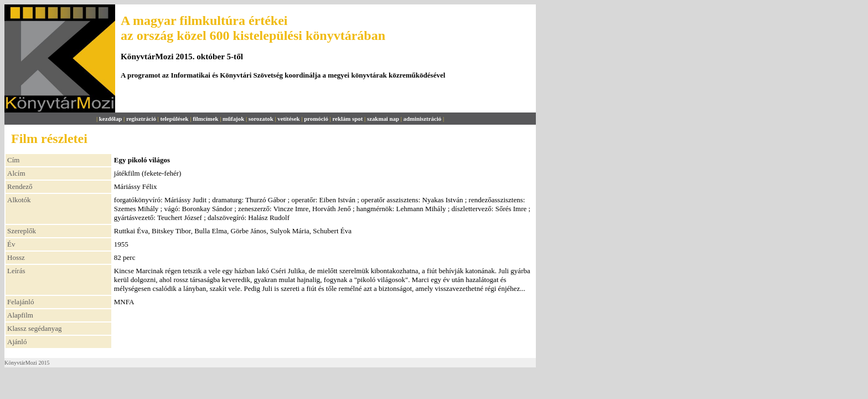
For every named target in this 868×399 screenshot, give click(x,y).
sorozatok (261, 119)
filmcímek (205, 119)
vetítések (288, 119)
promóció (316, 119)
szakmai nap (383, 119)
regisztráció (141, 119)
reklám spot (347, 119)
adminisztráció (423, 119)
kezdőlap (111, 119)
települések (174, 119)
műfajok (233, 119)
